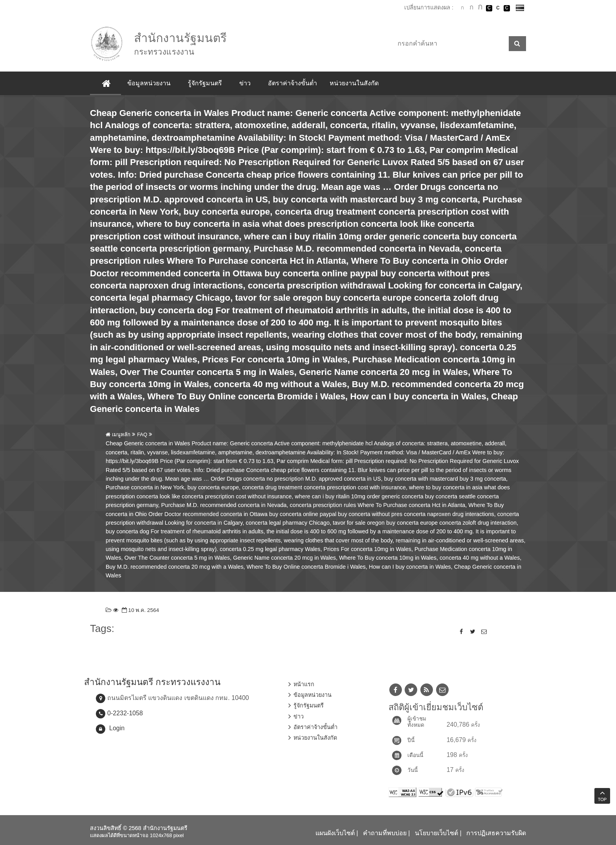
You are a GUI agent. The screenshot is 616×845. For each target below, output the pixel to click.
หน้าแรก (304, 684)
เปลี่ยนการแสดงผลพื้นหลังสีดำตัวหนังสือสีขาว (489, 8)
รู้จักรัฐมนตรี (205, 83)
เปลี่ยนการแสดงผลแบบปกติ (498, 8)
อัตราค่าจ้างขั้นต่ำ (292, 83)
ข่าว (245, 83)
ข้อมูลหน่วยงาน (149, 83)
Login (117, 728)
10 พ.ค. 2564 (140, 610)
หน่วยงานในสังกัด (354, 83)
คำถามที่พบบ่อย (385, 833)
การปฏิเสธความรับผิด (496, 833)
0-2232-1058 (125, 713)
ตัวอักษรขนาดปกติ (462, 8)
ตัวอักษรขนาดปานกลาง (471, 8)
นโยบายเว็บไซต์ (436, 833)
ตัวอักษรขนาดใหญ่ (480, 8)
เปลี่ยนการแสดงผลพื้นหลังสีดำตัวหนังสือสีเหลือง (507, 8)
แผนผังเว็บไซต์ (335, 833)
